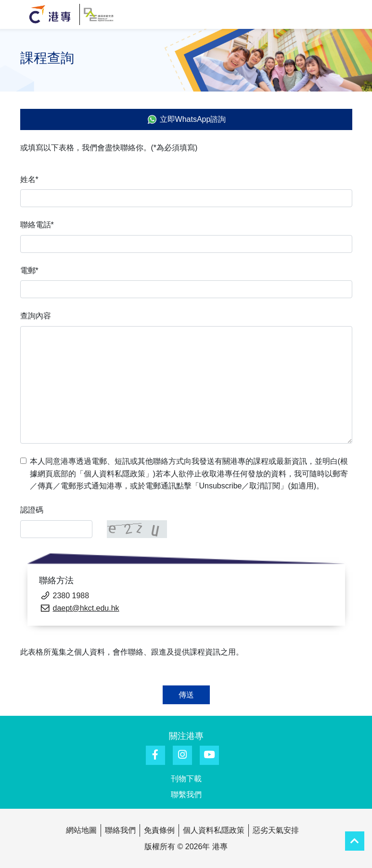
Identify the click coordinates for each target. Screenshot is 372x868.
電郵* (29, 270)
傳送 (186, 695)
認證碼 (32, 510)
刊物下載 (186, 779)
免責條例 (159, 830)
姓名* (29, 179)
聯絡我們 (120, 830)
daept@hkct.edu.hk (86, 608)
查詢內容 (36, 316)
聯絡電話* (37, 225)
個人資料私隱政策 (214, 830)
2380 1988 (71, 596)
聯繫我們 (186, 795)
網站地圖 (81, 830)
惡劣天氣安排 (276, 830)
